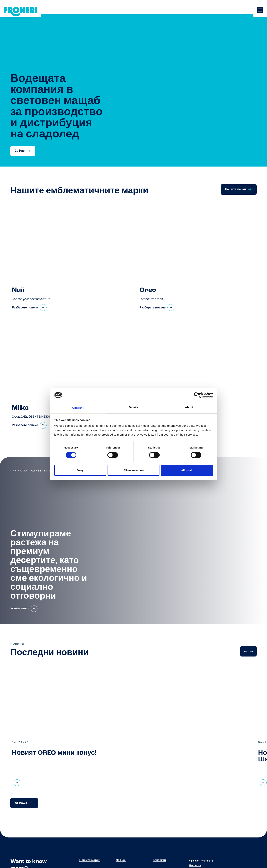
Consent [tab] (78, 408)
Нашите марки (90, 860)
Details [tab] (133, 407)
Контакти (159, 860)
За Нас (121, 860)
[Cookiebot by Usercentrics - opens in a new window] (197, 395)
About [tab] (189, 407)
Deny (80, 470)
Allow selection (133, 470)
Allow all (187, 470)
